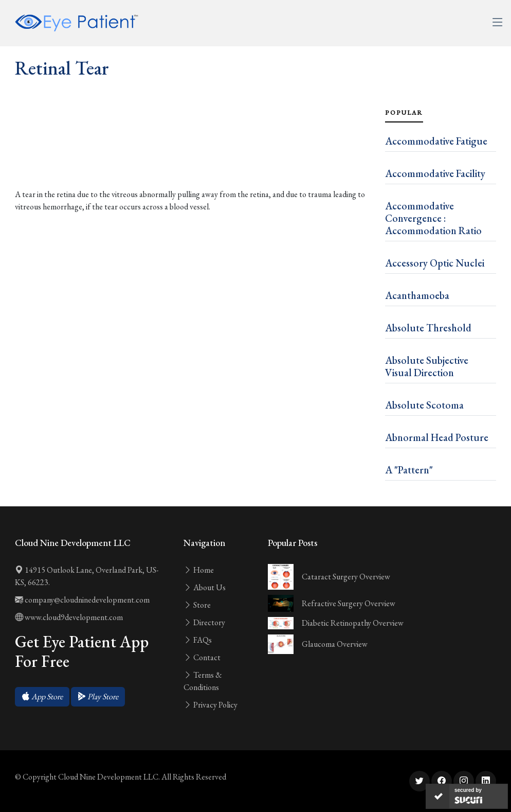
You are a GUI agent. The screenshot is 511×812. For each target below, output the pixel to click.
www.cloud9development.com (69, 617)
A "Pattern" (409, 470)
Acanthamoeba (417, 295)
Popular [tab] (404, 113)
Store (197, 605)
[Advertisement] (194, 156)
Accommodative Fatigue (436, 141)
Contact (202, 657)
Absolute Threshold (428, 328)
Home (199, 570)
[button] (42, 697)
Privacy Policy (211, 705)
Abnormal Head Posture (437, 437)
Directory (204, 622)
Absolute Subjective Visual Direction (427, 366)
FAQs (198, 640)
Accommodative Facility (435, 173)
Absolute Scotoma (424, 405)
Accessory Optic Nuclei (435, 263)
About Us (205, 587)
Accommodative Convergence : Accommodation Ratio (433, 218)
